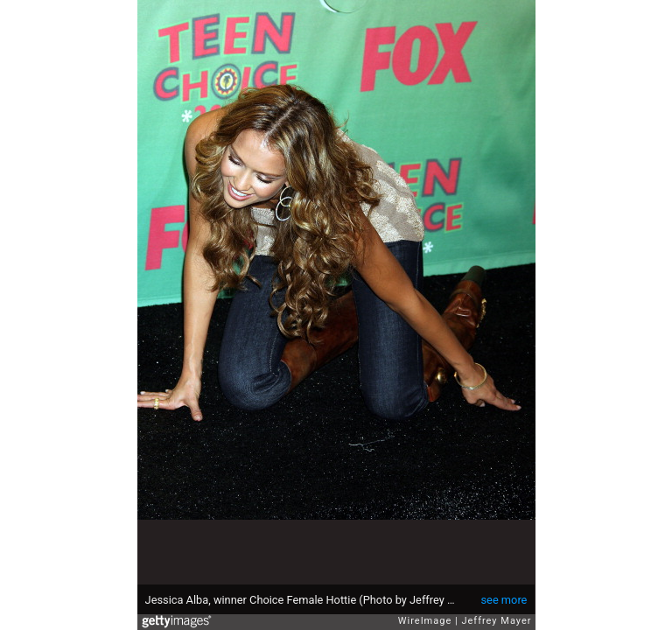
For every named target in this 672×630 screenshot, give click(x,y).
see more (504, 600)
